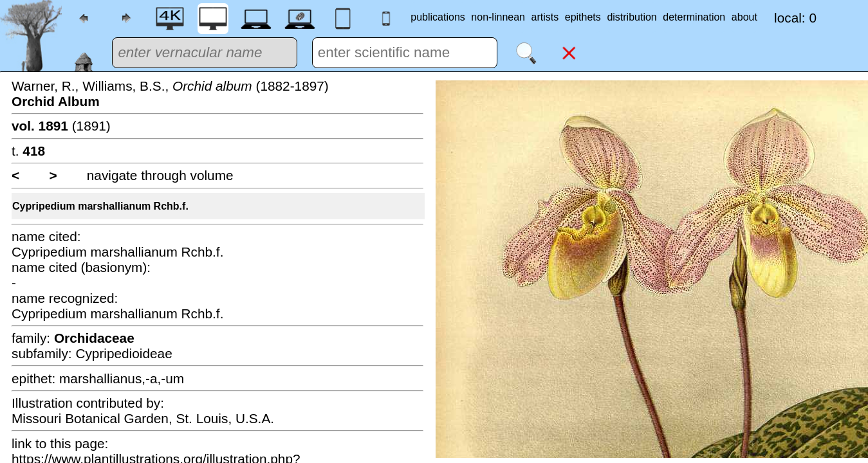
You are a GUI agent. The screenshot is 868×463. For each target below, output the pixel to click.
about (744, 17)
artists (545, 17)
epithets (583, 17)
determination (694, 17)
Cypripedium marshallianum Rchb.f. (100, 206)
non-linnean (498, 17)
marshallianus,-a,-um (122, 378)
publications (438, 17)
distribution (632, 17)
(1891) (61, 126)
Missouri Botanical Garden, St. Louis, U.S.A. (143, 418)
